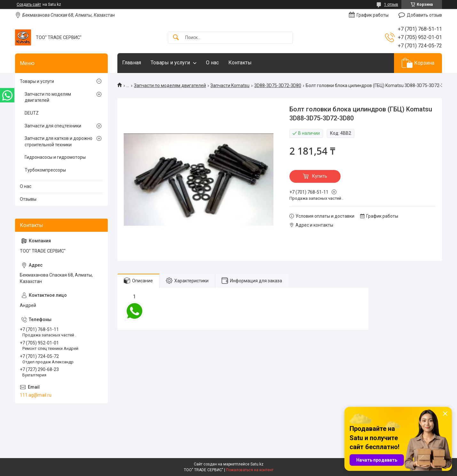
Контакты (240, 63)
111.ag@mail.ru (36, 395)
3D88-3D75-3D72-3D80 (278, 85)
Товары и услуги (170, 63)
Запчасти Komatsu (230, 85)
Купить (320, 176)
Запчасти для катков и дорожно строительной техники (59, 141)
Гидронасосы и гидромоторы (55, 157)
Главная (132, 63)
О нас (212, 63)
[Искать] (176, 38)
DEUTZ (32, 113)
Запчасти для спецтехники (53, 126)
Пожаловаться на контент (250, 470)
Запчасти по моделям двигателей (170, 85)
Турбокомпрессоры (45, 170)
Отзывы (28, 199)
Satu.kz (257, 464)
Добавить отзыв (424, 15)
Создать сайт (29, 4)
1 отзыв (391, 4)
